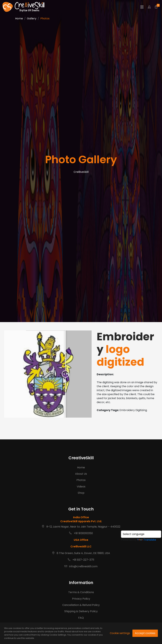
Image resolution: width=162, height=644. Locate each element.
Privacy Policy (81, 612)
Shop (81, 495)
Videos (81, 489)
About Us (81, 476)
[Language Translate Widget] (141, 534)
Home (19, 18)
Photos (81, 483)
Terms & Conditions (81, 605)
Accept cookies (145, 633)
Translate (147, 540)
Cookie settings (120, 633)
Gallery (32, 18)
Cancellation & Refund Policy (81, 618)
